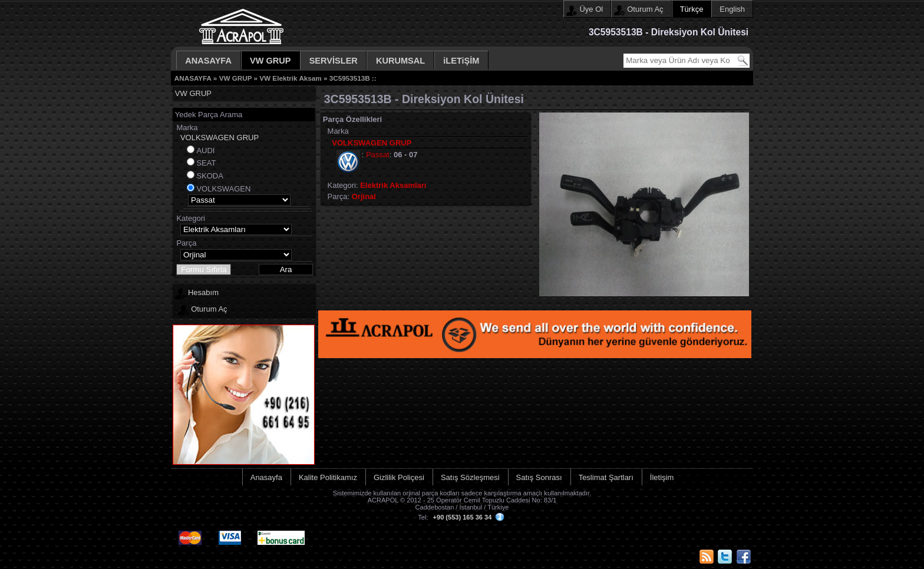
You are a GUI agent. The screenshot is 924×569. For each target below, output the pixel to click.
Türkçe (692, 9)
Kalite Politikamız (328, 477)
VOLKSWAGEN (223, 189)
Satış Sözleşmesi (470, 477)
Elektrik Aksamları (393, 185)
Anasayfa (266, 477)
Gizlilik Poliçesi (399, 477)
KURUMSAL (400, 61)
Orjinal (364, 196)
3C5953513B (350, 78)
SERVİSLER (334, 61)
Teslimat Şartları (606, 477)
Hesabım (203, 292)
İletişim (662, 477)
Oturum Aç (645, 9)
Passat (378, 155)
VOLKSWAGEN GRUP (220, 138)
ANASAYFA (208, 61)
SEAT (206, 163)
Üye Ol (591, 9)
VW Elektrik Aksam (290, 78)
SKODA (210, 176)
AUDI (205, 150)
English (732, 9)
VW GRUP (270, 61)
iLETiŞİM (461, 61)
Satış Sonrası (539, 477)
